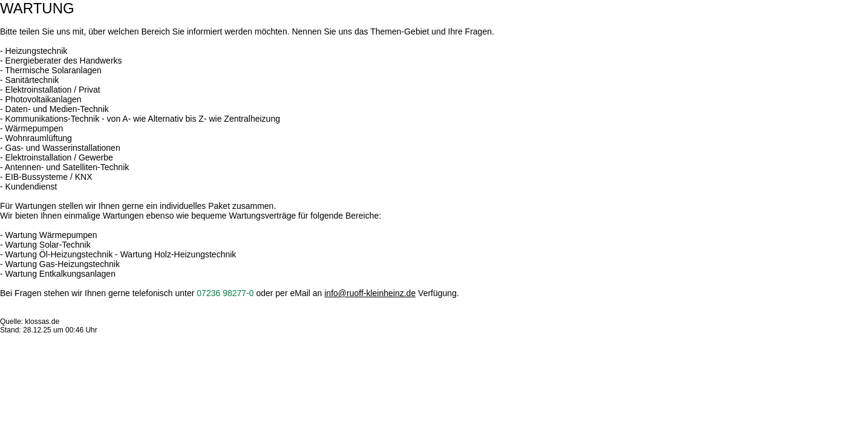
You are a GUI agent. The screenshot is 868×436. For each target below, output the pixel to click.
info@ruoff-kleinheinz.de (370, 293)
